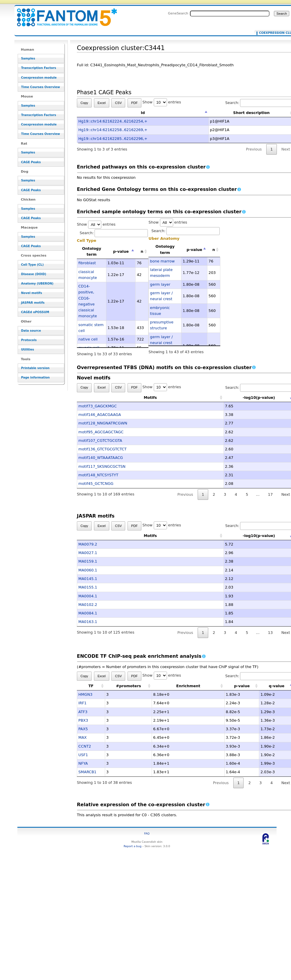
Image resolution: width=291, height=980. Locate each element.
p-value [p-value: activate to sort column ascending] (242, 686)
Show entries (162, 102)
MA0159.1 (88, 561)
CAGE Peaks (31, 162)
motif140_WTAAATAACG (101, 458)
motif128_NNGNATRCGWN (103, 423)
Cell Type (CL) (32, 265)
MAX (82, 737)
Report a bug (133, 846)
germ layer (160, 284)
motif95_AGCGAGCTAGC (101, 432)
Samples (28, 58)
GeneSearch (178, 13)
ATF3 (83, 712)
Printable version (35, 368)
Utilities (27, 349)
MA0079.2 (88, 544)
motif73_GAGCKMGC (97, 406)
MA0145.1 (88, 579)
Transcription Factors (38, 68)
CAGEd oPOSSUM (35, 312)
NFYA (83, 763)
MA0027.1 (88, 553)
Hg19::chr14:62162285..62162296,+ (113, 139)
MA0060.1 (88, 570)
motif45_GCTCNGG (96, 484)
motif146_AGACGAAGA (100, 415)
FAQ (147, 833)
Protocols (29, 340)
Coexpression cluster (274, 33)
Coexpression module (39, 78)
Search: (114, 233)
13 (270, 633)
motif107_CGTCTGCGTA (100, 441)
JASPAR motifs (33, 303)
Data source (31, 331)
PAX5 (83, 729)
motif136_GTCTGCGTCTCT (102, 449)
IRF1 (82, 703)
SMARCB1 (87, 772)
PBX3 (83, 720)
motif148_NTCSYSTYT (98, 475)
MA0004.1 (88, 596)
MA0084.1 (88, 613)
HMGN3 (85, 694)
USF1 (83, 755)
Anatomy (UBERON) (37, 284)
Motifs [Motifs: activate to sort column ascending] (121, 398)
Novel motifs (31, 293)
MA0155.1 (88, 587)
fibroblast (87, 263)
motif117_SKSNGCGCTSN (102, 466)
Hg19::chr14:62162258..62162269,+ (113, 130)
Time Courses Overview (40, 87)
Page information (35, 377)
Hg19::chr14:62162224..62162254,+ (113, 121)
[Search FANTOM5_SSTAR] (230, 14)
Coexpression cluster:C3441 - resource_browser (63, 14)
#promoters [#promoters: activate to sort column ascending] (129, 686)
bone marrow (162, 261)
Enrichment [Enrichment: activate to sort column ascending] (188, 686)
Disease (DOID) (33, 274)
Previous (254, 149)
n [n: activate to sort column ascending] (142, 251)
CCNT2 (85, 746)
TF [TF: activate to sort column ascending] (91, 686)
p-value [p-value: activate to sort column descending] (121, 251)
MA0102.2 (88, 605)
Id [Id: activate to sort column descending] (143, 113)
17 (270, 494)
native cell (88, 339)
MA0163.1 (88, 622)
